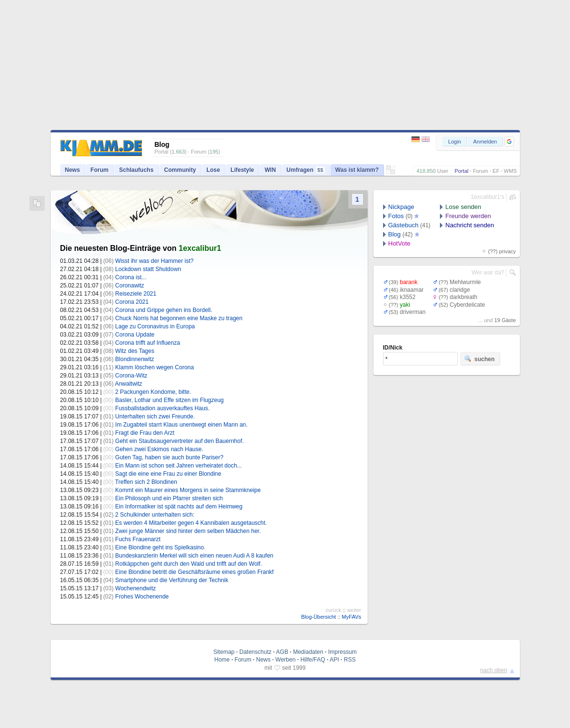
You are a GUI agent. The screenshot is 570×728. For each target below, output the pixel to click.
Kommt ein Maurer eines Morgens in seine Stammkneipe (188, 490)
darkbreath (463, 297)
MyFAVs (351, 617)
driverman (413, 312)
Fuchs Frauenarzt (138, 539)
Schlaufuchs (136, 170)
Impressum (342, 652)
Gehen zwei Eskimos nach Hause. (159, 449)
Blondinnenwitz (135, 359)
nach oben (494, 670)
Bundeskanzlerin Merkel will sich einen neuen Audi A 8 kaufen (194, 556)
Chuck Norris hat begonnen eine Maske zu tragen (179, 318)
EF (496, 171)
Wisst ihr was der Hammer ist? (154, 261)
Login (455, 142)
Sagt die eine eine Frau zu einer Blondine (168, 474)
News (73, 170)
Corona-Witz (131, 376)
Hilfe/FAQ (312, 660)
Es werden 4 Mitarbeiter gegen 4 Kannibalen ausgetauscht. (191, 523)
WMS (510, 171)
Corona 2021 (132, 302)
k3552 (408, 297)
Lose (213, 170)
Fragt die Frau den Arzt (145, 433)
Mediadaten (308, 652)
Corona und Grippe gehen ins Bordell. (164, 310)
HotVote (399, 243)
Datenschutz (256, 652)
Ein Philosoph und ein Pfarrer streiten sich (169, 498)
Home (222, 660)
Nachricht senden (470, 225)
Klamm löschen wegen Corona (154, 367)
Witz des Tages (135, 351)
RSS (350, 660)
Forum (480, 171)
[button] (509, 142)
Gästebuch (404, 225)
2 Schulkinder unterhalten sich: (155, 515)
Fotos (396, 216)
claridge (460, 290)
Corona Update (135, 335)
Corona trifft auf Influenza (148, 343)
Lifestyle (243, 170)
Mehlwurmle (465, 282)
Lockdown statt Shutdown (148, 269)
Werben (286, 660)
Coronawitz (130, 286)
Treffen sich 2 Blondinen (146, 482)
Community (180, 170)
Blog (395, 234)
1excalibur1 (200, 248)
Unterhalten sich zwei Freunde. (155, 416)
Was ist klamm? (357, 170)
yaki (405, 305)
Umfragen (306, 170)
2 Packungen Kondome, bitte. (153, 392)
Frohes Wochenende (142, 597)
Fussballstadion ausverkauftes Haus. (162, 408)
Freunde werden (468, 216)
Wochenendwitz (136, 588)
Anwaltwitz (128, 384)
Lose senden (463, 207)
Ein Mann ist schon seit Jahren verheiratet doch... (179, 466)
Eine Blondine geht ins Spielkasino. (160, 547)
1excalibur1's (488, 197)
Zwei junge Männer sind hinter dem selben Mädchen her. (188, 531)
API (334, 660)
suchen (479, 359)
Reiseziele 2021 (136, 294)
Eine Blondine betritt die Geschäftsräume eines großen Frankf (194, 572)
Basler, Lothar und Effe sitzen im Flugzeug (169, 400)
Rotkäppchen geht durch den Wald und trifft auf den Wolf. (189, 564)
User (443, 171)
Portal (461, 171)
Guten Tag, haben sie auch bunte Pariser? (169, 457)
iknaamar (412, 290)
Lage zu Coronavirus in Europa (155, 326)
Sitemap (224, 652)
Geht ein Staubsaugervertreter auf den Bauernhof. (179, 441)
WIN (270, 170)
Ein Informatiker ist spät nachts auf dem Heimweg (179, 507)
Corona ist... (131, 277)
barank (409, 282)
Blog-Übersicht (318, 617)
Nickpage (401, 207)
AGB (282, 652)
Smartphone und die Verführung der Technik (172, 580)
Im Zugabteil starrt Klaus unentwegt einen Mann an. (181, 425)
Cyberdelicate (467, 305)
